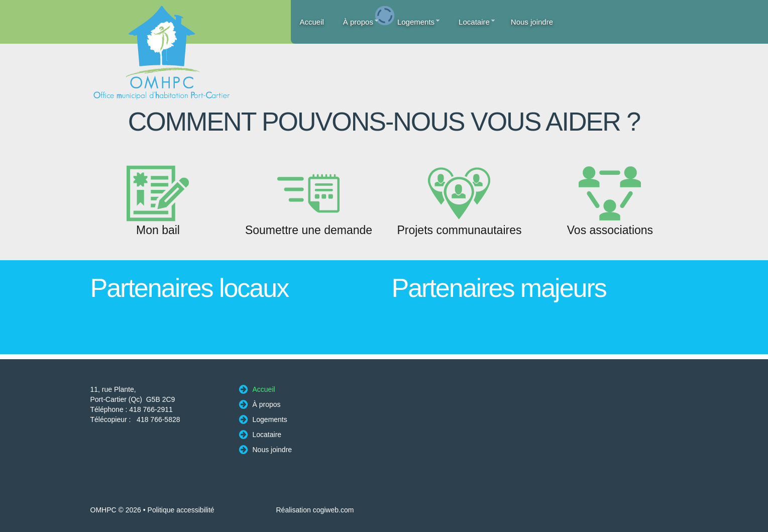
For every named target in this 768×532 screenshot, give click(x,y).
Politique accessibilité (181, 510)
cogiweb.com (334, 510)
